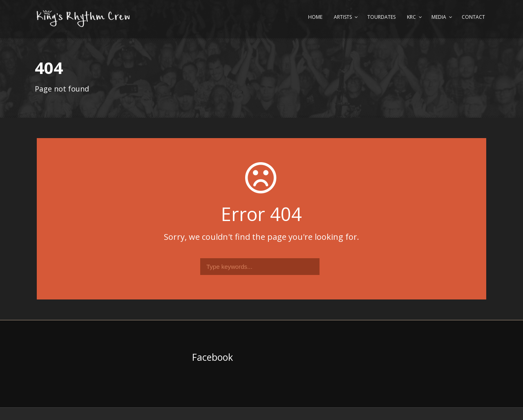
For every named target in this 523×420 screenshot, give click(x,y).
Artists (343, 17)
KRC (411, 17)
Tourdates (381, 17)
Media (439, 17)
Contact (473, 17)
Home (315, 17)
